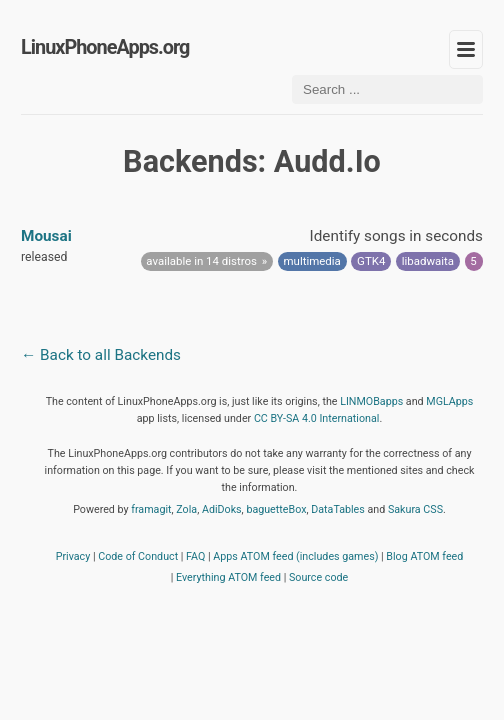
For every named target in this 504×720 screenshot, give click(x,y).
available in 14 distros (201, 261)
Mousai (46, 236)
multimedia (312, 261)
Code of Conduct (138, 556)
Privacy (73, 556)
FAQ (195, 556)
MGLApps (449, 401)
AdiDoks (222, 509)
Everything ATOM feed (228, 577)
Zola (186, 509)
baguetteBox (276, 509)
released (44, 257)
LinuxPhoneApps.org (105, 47)
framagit (151, 509)
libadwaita (428, 261)
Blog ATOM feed (424, 556)
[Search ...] (387, 89)
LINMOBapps (371, 401)
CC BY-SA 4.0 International (317, 418)
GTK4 (371, 261)
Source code (318, 577)
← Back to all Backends (101, 355)
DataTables (338, 509)
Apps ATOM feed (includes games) (295, 556)
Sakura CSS (415, 509)
